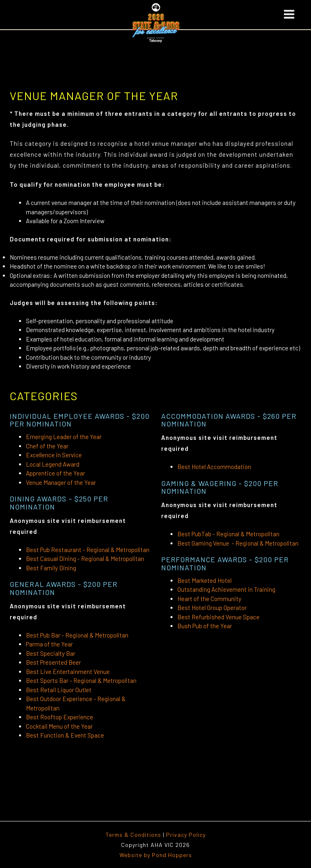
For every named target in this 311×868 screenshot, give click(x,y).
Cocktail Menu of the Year (59, 726)
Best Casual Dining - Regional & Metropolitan (85, 559)
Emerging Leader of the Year (64, 437)
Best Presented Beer (53, 662)
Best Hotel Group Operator (212, 608)
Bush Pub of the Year (205, 626)
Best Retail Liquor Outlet (59, 690)
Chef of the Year (47, 446)
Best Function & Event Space (65, 735)
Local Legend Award (53, 464)
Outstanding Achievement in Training (226, 589)
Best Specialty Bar (51, 653)
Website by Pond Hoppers (156, 855)
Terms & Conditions (133, 835)
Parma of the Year (49, 644)
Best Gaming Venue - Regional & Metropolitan (238, 543)
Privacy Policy (186, 835)
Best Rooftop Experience (60, 717)
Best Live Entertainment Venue (68, 672)
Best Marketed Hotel (205, 580)
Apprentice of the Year (55, 473)
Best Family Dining (51, 568)
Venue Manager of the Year (61, 482)
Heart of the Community (209, 599)
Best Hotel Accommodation (214, 467)
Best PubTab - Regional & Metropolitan (228, 534)
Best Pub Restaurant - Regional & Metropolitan (88, 550)
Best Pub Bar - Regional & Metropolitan (77, 635)
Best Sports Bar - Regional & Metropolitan (81, 680)
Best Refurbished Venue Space (218, 617)
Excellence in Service (54, 455)
